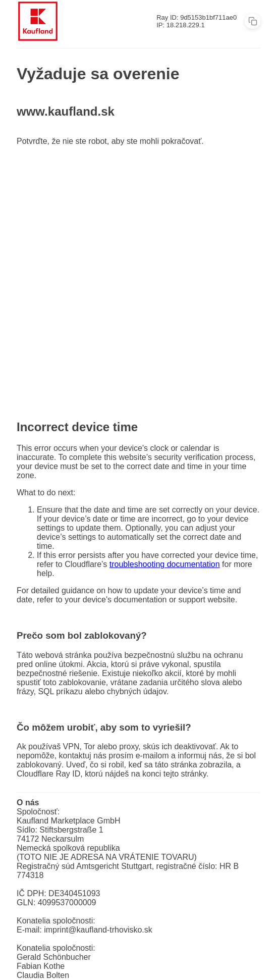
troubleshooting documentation (165, 564)
